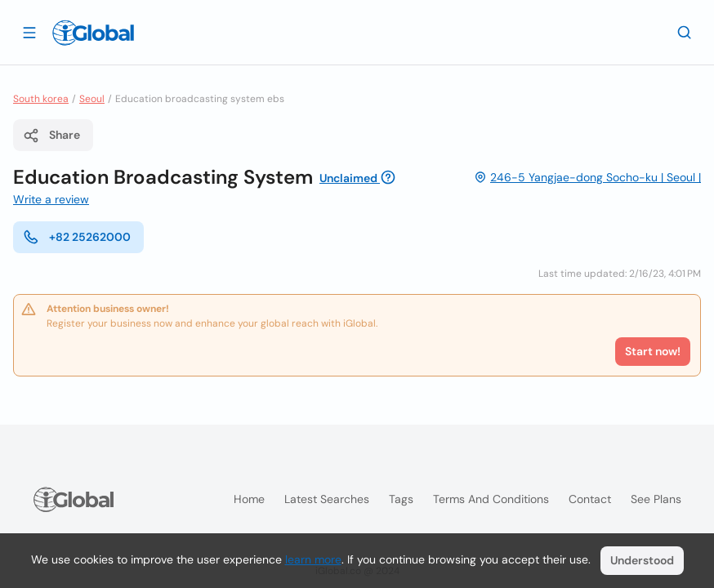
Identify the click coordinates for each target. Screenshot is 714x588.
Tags (401, 499)
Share (51, 136)
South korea (41, 99)
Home (249, 499)
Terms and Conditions (491, 499)
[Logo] (93, 33)
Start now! (653, 351)
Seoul (92, 99)
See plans (656, 499)
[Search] (685, 32)
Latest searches (327, 499)
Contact (590, 499)
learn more (313, 559)
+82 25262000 (77, 237)
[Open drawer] (29, 32)
